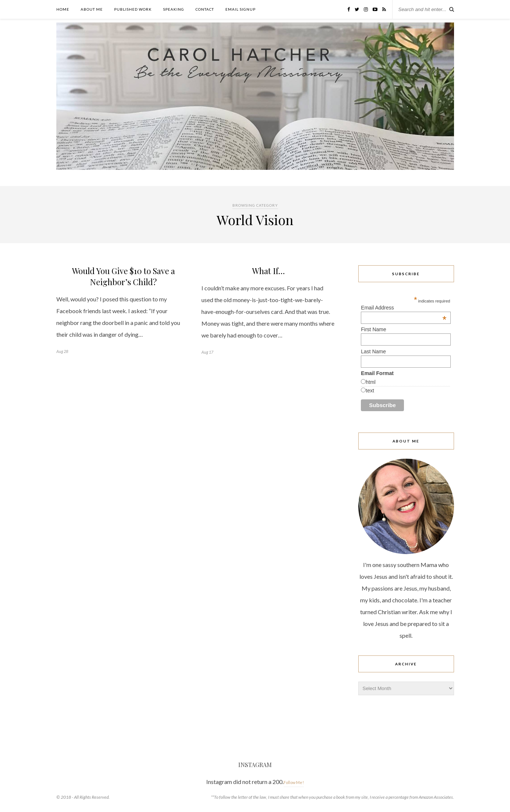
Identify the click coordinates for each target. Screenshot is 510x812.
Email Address (404, 308)
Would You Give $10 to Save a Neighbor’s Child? (124, 276)
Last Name (373, 351)
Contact (205, 9)
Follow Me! (294, 782)
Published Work (133, 9)
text (370, 391)
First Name (373, 329)
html (370, 382)
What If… (269, 271)
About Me (92, 9)
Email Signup (240, 9)
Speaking (174, 9)
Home (63, 9)
